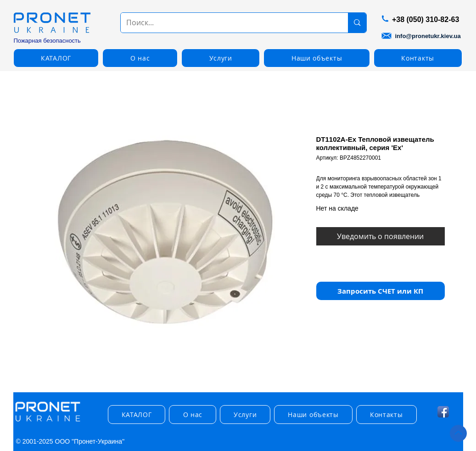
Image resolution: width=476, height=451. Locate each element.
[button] (56, 58)
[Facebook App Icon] (443, 412)
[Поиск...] (228, 23)
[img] (48, 422)
